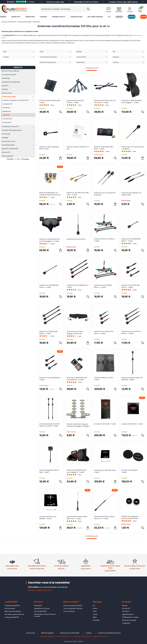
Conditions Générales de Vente (109, 633)
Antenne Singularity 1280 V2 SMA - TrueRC (49, 471)
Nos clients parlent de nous (14, 614)
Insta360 (96, 620)
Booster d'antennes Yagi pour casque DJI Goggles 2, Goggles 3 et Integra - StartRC (78, 425)
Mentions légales (47, 633)
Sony (95, 611)
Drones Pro (30, 17)
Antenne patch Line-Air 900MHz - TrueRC (48, 518)
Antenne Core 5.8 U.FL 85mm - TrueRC (105, 240)
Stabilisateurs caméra (130, 617)
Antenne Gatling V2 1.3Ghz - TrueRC (104, 379)
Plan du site (31, 633)
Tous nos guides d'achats (73, 608)
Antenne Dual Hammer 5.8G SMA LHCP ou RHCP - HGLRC (49, 425)
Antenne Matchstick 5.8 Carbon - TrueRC (75, 102)
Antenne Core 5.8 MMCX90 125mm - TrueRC (49, 286)
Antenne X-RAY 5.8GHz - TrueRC (130, 471)
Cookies (89, 633)
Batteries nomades (95, 17)
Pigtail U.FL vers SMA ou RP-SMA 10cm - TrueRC (78, 194)
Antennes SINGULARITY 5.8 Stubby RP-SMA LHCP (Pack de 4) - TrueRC (50, 194)
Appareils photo (59, 17)
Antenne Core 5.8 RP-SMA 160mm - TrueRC (48, 332)
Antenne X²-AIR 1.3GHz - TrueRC (105, 424)
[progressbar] (92, 70)
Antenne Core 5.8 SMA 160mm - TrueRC (78, 286)
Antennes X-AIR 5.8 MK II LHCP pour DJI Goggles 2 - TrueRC (50, 240)
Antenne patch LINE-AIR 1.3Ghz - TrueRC (105, 471)
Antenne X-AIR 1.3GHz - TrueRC (132, 424)
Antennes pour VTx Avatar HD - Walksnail (105, 194)
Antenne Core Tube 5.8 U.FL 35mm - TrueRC (104, 332)
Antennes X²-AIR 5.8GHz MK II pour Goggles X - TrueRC (132, 102)
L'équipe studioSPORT (12, 606)
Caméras (43, 17)
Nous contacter (69, 611)
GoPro (95, 608)
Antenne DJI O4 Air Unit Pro (76, 239)
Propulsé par (68, 641)
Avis (52, 105)
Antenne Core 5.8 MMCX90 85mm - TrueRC (131, 240)
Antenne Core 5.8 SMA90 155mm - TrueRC (103, 286)
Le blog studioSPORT (12, 617)
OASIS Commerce (78, 641)
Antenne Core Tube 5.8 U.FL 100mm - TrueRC (131, 332)
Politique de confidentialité (70, 633)
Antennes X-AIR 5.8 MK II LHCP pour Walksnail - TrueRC (77, 379)
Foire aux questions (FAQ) (73, 606)
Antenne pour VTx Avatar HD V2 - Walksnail (133, 148)
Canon (95, 614)
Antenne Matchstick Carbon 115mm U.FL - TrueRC (104, 518)
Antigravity (126, 623)
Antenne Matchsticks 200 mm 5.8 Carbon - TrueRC (105, 102)
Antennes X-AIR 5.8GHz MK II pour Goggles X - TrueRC (76, 471)
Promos (144, 17)
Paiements (38, 606)
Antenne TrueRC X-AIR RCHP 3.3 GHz (78, 148)
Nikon (95, 617)
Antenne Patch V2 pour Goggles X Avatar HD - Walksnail (75, 333)
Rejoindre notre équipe (13, 611)
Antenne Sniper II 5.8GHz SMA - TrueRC (50, 102)
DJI (109, 17)
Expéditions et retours (42, 608)
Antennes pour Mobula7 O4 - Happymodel (132, 194)
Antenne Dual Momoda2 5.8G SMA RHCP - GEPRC (132, 379)
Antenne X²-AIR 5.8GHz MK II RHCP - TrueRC (104, 148)
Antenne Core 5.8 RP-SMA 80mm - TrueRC (131, 286)
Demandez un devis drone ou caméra (45, 615)
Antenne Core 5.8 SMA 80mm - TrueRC (50, 379)
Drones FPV (16, 17)
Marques (119, 17)
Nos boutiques (10, 608)
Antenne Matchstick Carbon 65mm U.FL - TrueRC (77, 518)
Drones (3, 17)
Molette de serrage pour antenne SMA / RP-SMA (130, 517)
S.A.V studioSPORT (40, 611)
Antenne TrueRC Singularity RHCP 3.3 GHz (49, 148)
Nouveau (132, 17)
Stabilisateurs (76, 17)
